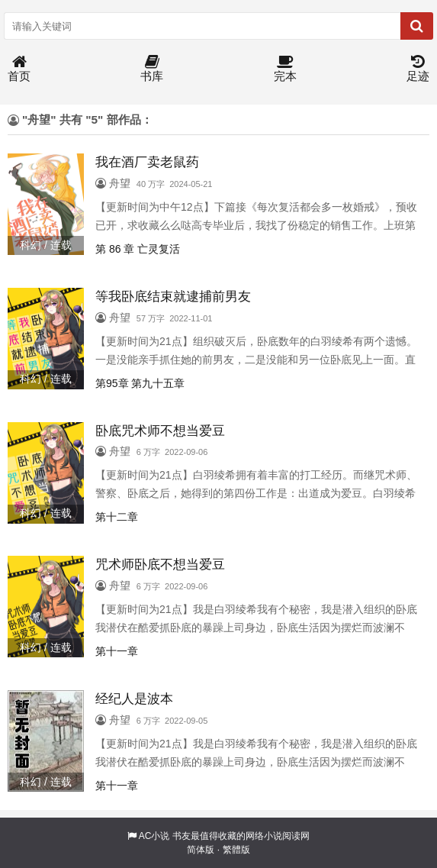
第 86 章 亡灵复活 (138, 249)
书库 (152, 69)
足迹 (418, 69)
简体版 (201, 850)
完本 (285, 69)
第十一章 (117, 651)
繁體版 (236, 850)
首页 (19, 69)
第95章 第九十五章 (140, 383)
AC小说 (154, 836)
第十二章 (117, 517)
